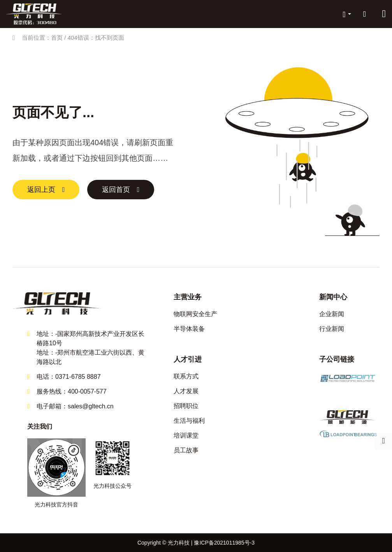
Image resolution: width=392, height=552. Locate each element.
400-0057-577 (87, 391)
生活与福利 (189, 421)
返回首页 (116, 190)
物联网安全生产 (195, 314)
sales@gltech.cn (91, 406)
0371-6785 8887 (78, 377)
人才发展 (186, 391)
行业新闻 (332, 329)
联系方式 (186, 376)
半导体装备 (189, 329)
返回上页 (41, 190)
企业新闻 (332, 314)
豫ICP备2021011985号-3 (224, 543)
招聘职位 (186, 406)
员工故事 (186, 450)
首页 (57, 38)
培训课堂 (186, 435)
